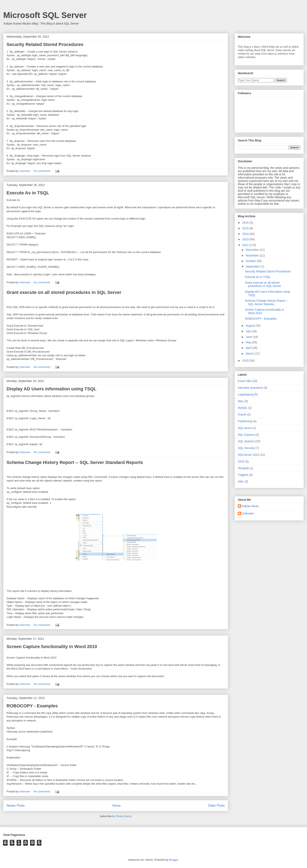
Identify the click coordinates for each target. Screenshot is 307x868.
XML (241, 482)
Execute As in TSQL (28, 193)
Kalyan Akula (250, 506)
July (249, 331)
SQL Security (246, 448)
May (249, 342)
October (251, 261)
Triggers (243, 475)
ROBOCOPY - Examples (32, 706)
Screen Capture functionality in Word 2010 (52, 647)
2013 (246, 239)
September (253, 267)
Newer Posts (16, 806)
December (253, 250)
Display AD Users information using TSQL (51, 389)
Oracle (242, 414)
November (253, 255)
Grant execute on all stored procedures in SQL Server (64, 292)
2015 (246, 228)
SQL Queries (246, 441)
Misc (241, 401)
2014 (246, 234)
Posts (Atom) (124, 816)
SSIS (241, 461)
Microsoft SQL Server (45, 15)
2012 (246, 245)
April (249, 348)
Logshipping (246, 394)
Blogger (174, 860)
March (250, 354)
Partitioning (245, 421)
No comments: (42, 171)
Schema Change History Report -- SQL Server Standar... (267, 302)
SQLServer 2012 (248, 455)
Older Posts (216, 806)
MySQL (243, 408)
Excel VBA (245, 381)
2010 (246, 361)
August (250, 326)
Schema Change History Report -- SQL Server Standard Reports (75, 462)
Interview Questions (250, 388)
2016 (246, 223)
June (249, 337)
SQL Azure (245, 428)
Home (116, 806)
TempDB (243, 468)
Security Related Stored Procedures (45, 44)
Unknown (248, 513)
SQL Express (246, 435)
